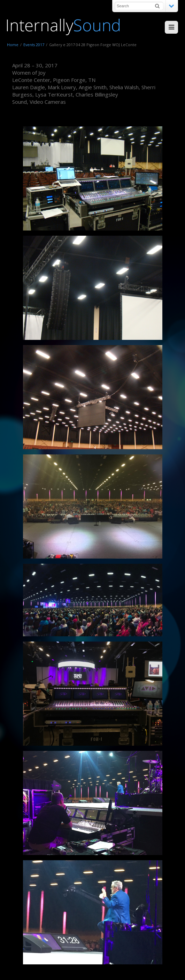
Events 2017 (34, 45)
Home (13, 45)
